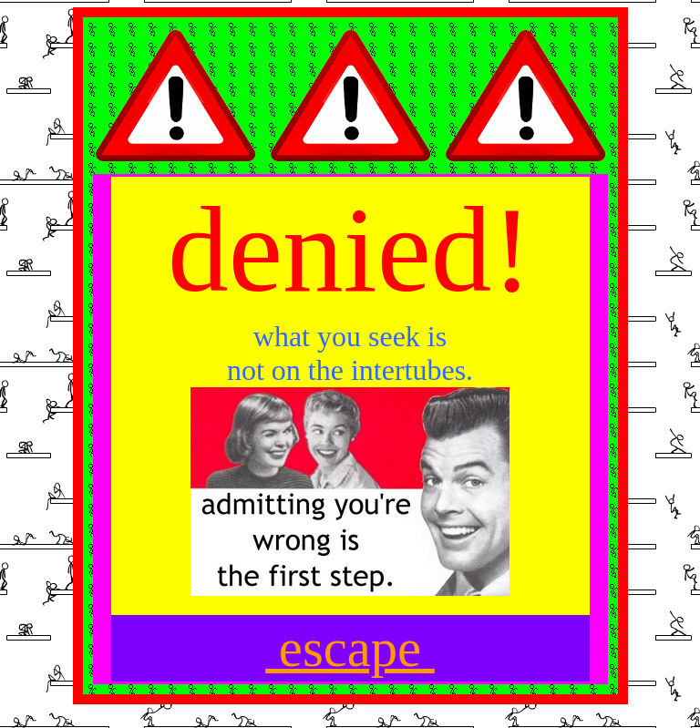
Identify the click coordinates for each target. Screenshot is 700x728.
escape (350, 648)
